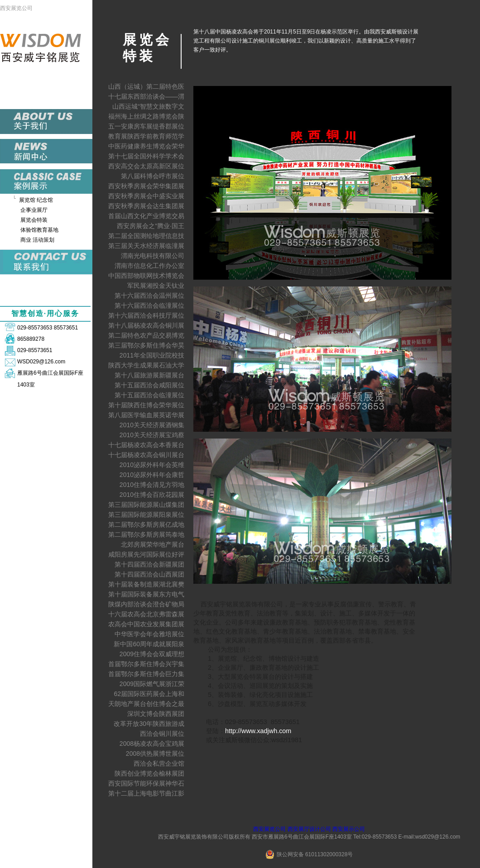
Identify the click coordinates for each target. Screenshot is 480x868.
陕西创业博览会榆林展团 (149, 773)
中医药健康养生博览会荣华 (146, 146)
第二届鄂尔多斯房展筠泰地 (146, 534)
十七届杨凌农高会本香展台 (146, 445)
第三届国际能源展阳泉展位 (146, 515)
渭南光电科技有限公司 (153, 256)
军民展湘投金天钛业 (156, 286)
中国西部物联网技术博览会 (146, 276)
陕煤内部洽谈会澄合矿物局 (146, 604)
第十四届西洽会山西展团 (149, 574)
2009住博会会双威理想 (152, 654)
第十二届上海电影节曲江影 (146, 793)
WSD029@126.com (41, 362)
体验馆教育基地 (39, 230)
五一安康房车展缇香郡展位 (146, 126)
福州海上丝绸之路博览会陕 (146, 116)
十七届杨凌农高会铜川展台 (146, 455)
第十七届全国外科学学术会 (146, 156)
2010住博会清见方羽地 (152, 485)
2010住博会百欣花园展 (152, 495)
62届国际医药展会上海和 (149, 694)
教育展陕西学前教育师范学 (146, 136)
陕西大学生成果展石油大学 (146, 365)
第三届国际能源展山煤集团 (146, 505)
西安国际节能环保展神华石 (146, 783)
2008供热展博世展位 (155, 754)
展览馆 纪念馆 (36, 200)
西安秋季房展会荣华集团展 (146, 186)
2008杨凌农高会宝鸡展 (152, 744)
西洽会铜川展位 (162, 734)
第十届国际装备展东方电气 (146, 594)
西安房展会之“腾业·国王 (151, 226)
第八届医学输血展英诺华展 (146, 415)
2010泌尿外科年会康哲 (152, 475)
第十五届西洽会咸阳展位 (149, 385)
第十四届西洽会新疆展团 (149, 564)
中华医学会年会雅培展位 (149, 634)
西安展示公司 (349, 829)
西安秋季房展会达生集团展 (146, 206)
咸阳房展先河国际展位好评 (146, 554)
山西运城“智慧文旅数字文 (148, 106)
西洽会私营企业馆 (159, 763)
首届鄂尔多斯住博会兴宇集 (146, 664)
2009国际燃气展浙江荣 (152, 684)
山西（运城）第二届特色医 (146, 86)
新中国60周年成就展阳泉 (149, 644)
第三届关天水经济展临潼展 (146, 246)
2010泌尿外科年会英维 (152, 465)
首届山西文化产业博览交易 (146, 216)
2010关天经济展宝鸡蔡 (152, 435)
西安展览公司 (16, 8)
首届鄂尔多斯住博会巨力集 (146, 674)
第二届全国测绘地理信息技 (146, 236)
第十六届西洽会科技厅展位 (146, 315)
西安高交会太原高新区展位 (146, 166)
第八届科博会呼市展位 (153, 176)
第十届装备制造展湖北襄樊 (146, 584)
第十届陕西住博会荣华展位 (146, 405)
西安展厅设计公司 (309, 829)
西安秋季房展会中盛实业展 (146, 196)
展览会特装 (34, 220)
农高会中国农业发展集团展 (146, 624)
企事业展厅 (34, 210)
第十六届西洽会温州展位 (149, 296)
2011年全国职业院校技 (152, 355)
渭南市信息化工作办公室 (149, 266)
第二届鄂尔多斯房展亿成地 (146, 525)
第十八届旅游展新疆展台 (149, 375)
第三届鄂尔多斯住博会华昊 (146, 345)
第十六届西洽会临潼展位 (149, 305)
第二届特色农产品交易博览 (146, 335)
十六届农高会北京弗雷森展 (146, 614)
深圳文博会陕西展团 (156, 714)
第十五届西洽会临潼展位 (149, 395)
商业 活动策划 (37, 240)
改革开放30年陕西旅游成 (149, 724)
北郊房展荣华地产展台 (153, 544)
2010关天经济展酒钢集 (152, 425)
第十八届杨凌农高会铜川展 (146, 325)
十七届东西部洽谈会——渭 (146, 96)
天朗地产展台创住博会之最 (146, 704)
